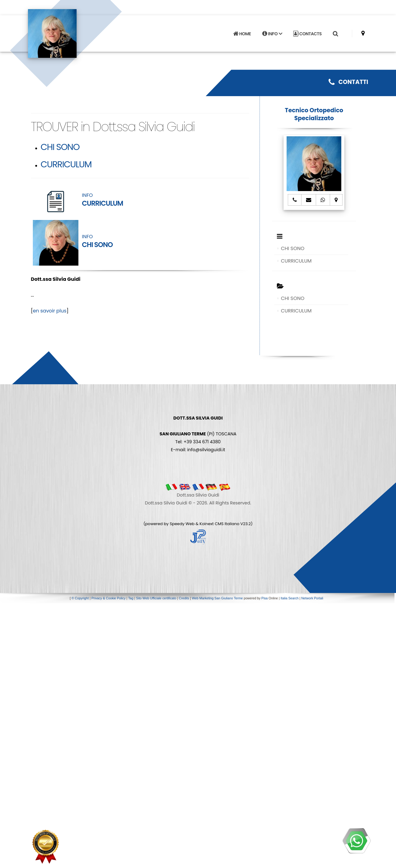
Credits (184, 598)
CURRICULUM (66, 164)
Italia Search (289, 598)
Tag (131, 598)
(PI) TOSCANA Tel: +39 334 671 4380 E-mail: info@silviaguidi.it (198, 434)
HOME (242, 32)
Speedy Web (182, 524)
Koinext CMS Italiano (220, 524)
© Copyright (80, 598)
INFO (272, 32)
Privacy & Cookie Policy (109, 598)
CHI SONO (60, 147)
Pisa (265, 598)
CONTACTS (307, 32)
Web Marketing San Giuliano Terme (217, 598)
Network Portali (312, 598)
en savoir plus (50, 311)
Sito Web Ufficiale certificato (156, 598)
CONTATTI (348, 82)
